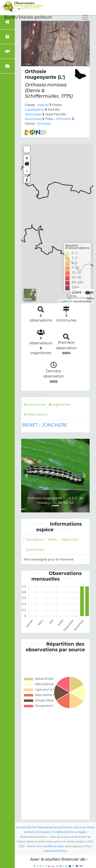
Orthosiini (63, 119)
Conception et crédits (50, 832)
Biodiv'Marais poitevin (28, 17)
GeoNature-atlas (53, 846)
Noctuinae (33, 119)
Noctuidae (33, 114)
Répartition (70, 540)
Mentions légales (76, 832)
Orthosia (44, 124)
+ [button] (27, 158)
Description (35, 540)
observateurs (36, 414)
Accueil (20, 827)
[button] (27, 165)
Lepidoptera (35, 110)
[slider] (88, 293)
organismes (60, 405)
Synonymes (35, 550)
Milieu (53, 540)
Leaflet (64, 301)
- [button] (27, 171)
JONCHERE (55, 425)
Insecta (43, 105)
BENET (30, 425)
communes (35, 405)
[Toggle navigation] (85, 17)
